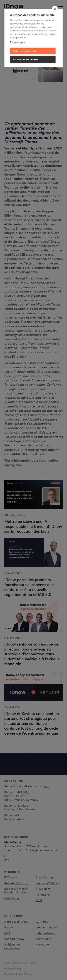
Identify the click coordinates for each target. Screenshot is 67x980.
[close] (55, 9)
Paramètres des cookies (26, 59)
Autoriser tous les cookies (24, 51)
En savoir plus (17, 42)
